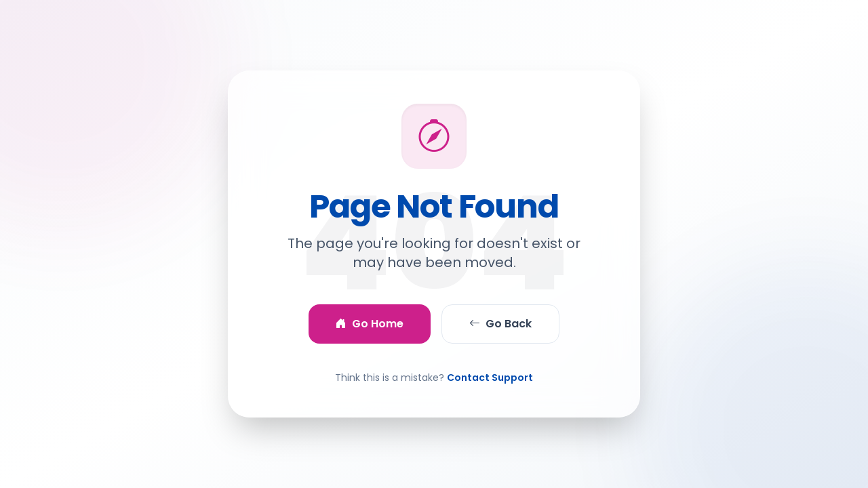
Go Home (370, 324)
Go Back (500, 324)
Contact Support (490, 378)
